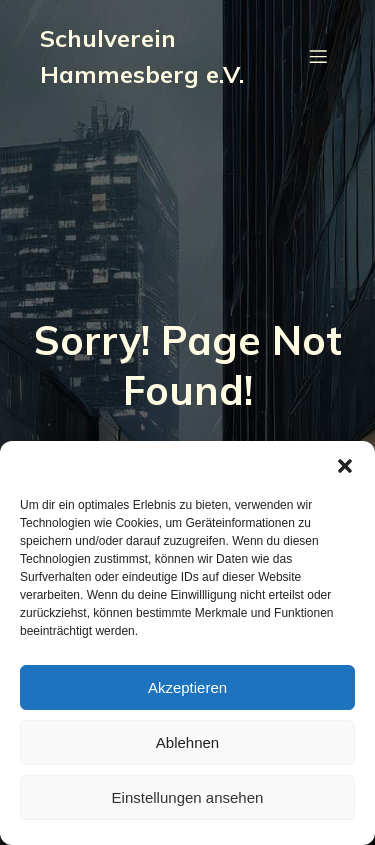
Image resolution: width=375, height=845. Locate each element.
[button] (345, 466)
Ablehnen (187, 742)
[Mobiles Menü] (318, 56)
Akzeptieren (187, 687)
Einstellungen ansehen (188, 797)
